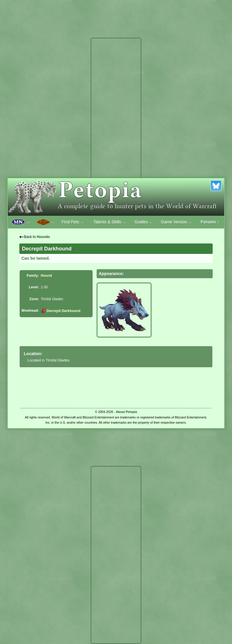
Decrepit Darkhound (60, 311)
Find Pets (73, 222)
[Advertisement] (116, 127)
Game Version (177, 222)
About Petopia (127, 412)
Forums (211, 222)
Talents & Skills (110, 222)
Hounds (43, 237)
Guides (144, 222)
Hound (46, 276)
